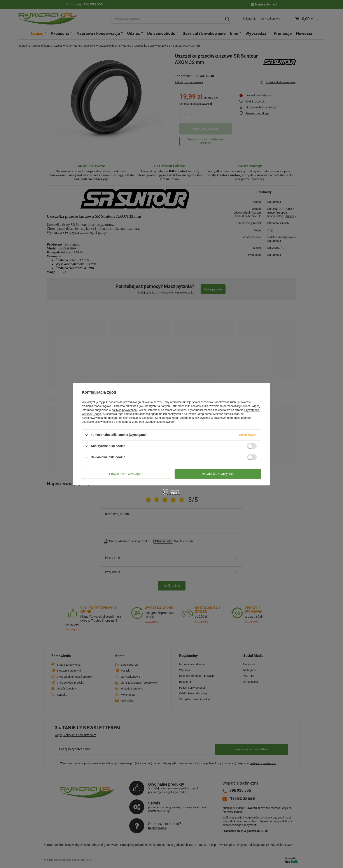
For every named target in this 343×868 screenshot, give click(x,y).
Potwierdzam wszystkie (218, 474)
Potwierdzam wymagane (126, 474)
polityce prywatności (124, 410)
